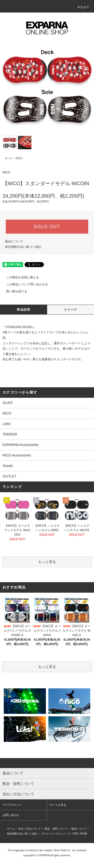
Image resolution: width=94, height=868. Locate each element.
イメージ (71, 310)
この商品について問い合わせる (24, 284)
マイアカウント (12, 805)
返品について (14, 241)
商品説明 (23, 310)
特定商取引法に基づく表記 (23, 247)
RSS (75, 834)
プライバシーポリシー (54, 834)
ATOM (83, 834)
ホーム (9, 158)
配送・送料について (56, 829)
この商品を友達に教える (20, 277)
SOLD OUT (47, 227)
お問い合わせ (11, 815)
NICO (19, 158)
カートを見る (58, 805)
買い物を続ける (14, 291)
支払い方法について (30, 829)
